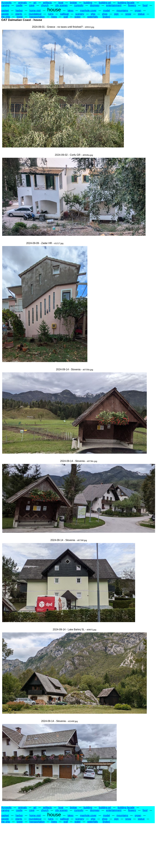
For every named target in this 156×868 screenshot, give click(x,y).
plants (19, 14)
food (145, 5)
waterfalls (93, 17)
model (107, 11)
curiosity (79, 5)
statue (141, 14)
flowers (132, 5)
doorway (95, 5)
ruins (51, 14)
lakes (70, 11)
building (88, 3)
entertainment (114, 5)
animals (23, 3)
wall (66, 17)
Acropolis (6, 3)
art (35, 3)
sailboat (64, 14)
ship (93, 14)
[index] (106, 17)
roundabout (35, 14)
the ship (6, 17)
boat (61, 3)
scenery (80, 14)
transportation (37, 17)
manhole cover (88, 11)
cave (32, 5)
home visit (35, 11)
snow (128, 14)
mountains (122, 11)
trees (54, 17)
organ (138, 11)
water (78, 17)
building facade (126, 3)
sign (116, 14)
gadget (5, 11)
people (5, 14)
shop (105, 14)
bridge (73, 3)
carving (5, 5)
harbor (19, 11)
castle (19, 5)
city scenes (61, 5)
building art (105, 3)
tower (20, 17)
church (45, 5)
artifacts (47, 3)
